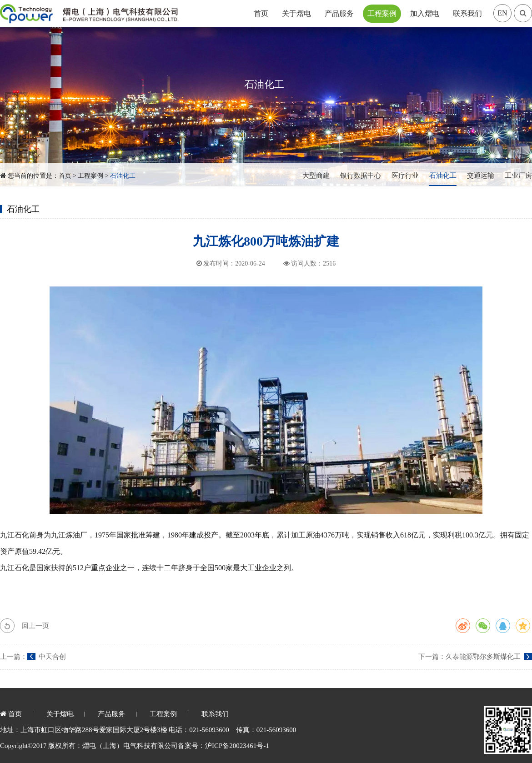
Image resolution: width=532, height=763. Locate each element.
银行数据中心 (361, 176)
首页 (261, 13)
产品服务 (339, 13)
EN (502, 13)
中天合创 (52, 657)
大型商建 (316, 176)
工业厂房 (518, 176)
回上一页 (35, 626)
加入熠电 (425, 13)
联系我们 (467, 13)
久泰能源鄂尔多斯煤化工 (483, 657)
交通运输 (481, 176)
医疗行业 (405, 176)
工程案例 (382, 13)
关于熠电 (296, 13)
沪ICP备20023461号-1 (237, 746)
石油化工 (123, 176)
